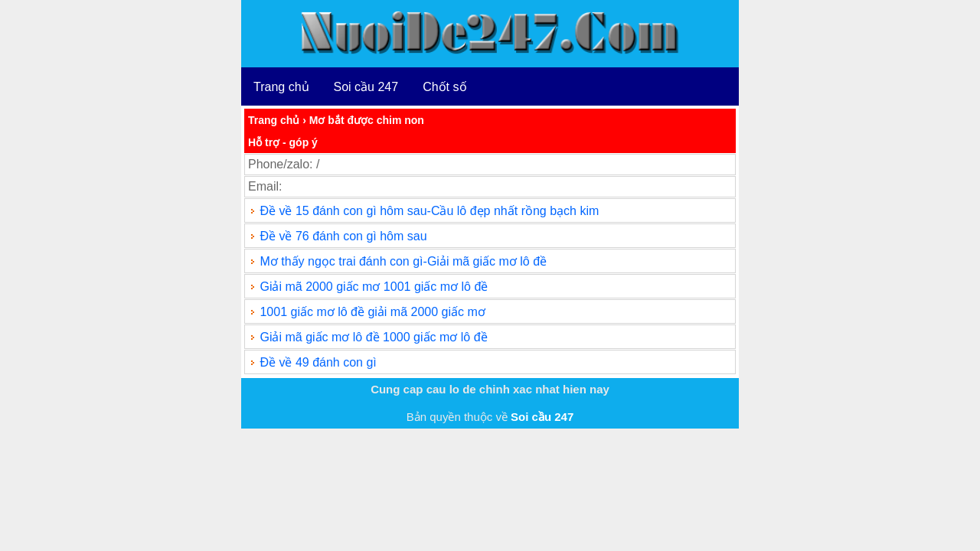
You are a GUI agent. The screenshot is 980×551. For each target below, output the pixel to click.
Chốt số (444, 87)
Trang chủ (281, 87)
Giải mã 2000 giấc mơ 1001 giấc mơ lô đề (374, 287)
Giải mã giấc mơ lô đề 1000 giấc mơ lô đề (373, 337)
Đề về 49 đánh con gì (318, 362)
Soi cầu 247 (366, 87)
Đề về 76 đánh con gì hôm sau (343, 236)
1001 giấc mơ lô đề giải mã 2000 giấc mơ (372, 312)
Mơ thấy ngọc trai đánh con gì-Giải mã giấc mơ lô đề (403, 261)
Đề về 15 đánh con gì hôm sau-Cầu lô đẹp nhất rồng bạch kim (429, 211)
